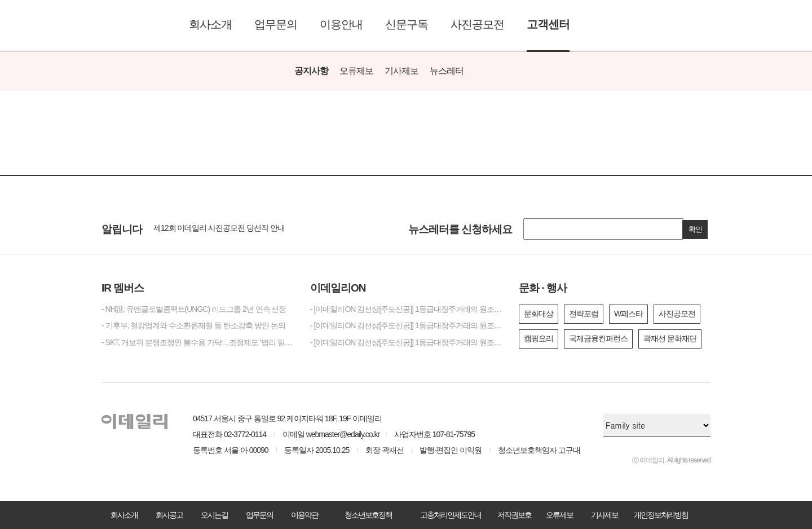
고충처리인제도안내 (451, 515)
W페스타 (628, 314)
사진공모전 (477, 24)
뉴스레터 (447, 71)
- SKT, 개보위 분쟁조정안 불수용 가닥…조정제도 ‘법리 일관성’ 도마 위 (197, 342)
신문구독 (407, 24)
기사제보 (401, 71)
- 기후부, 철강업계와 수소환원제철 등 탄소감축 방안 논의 (193, 325)
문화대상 (539, 314)
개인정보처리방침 (661, 515)
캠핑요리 (539, 338)
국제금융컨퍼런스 (598, 338)
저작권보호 (514, 515)
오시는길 (214, 515)
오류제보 (356, 71)
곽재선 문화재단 (670, 338)
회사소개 (210, 24)
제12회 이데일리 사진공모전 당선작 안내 (219, 228)
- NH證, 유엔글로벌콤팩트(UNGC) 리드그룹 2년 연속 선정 (194, 309)
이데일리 (134, 25)
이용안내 (341, 24)
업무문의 (276, 24)
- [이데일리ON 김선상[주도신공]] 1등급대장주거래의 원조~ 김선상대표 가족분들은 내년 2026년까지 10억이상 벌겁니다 (406, 342)
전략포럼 (584, 314)
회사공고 (169, 515)
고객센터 (548, 24)
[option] (266, 228)
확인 (695, 229)
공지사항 (311, 71)
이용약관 (304, 515)
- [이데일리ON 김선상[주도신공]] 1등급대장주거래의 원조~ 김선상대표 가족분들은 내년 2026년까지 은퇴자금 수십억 (406, 309)
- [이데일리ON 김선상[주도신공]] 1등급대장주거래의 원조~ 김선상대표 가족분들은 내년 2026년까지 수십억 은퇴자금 (406, 325)
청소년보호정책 (368, 515)
